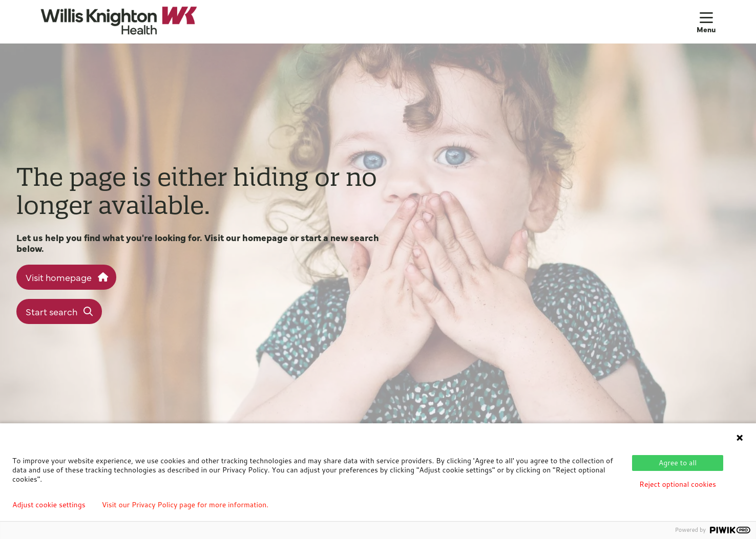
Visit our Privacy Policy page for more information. (185, 505)
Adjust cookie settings (49, 505)
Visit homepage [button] (66, 277)
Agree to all (678, 463)
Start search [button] (59, 311)
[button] (706, 21)
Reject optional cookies (678, 484)
